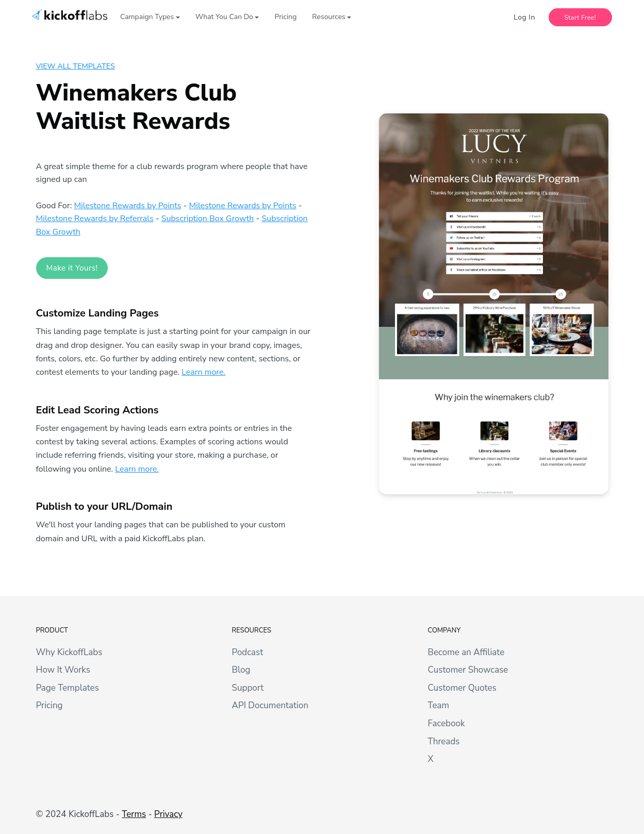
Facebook (447, 723)
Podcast (248, 652)
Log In (524, 17)
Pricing (285, 17)
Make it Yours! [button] (72, 268)
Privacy (168, 814)
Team (439, 705)
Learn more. (203, 372)
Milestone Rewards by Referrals (95, 219)
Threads (444, 741)
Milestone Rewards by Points (127, 206)
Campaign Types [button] (147, 17)
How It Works (63, 670)
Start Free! (581, 18)
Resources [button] (328, 17)
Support (248, 688)
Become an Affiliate (466, 652)
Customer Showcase (468, 670)
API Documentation (270, 705)
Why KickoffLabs (69, 652)
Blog (241, 670)
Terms (134, 814)
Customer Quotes (462, 688)
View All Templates (76, 66)
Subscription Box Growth (208, 219)
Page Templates (68, 688)
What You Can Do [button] (224, 17)
